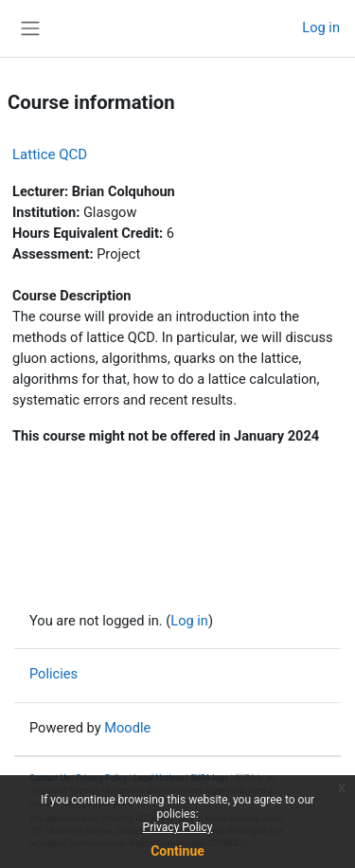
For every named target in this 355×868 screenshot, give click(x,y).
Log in (321, 27)
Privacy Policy (178, 827)
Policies (53, 674)
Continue (177, 851)
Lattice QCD (50, 154)
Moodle (127, 728)
